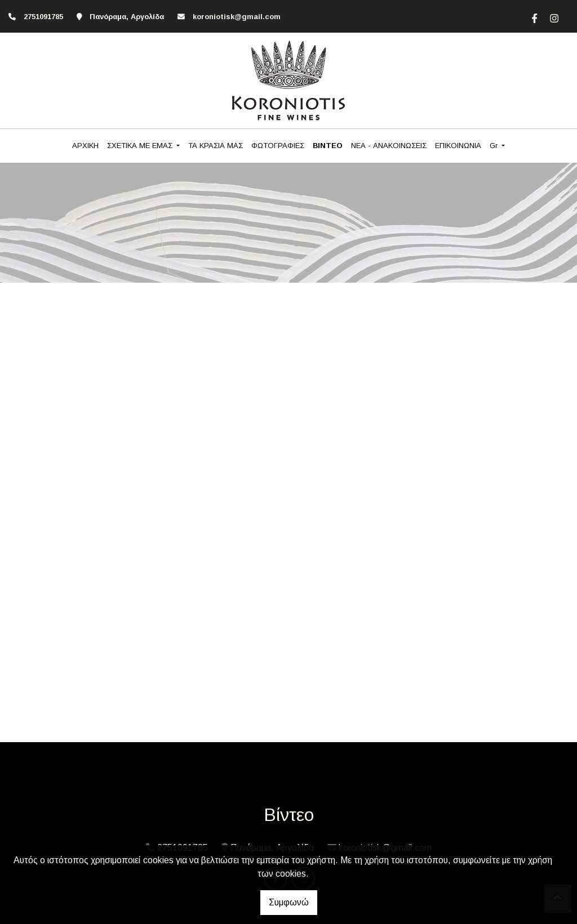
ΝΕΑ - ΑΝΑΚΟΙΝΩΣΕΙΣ (389, 146)
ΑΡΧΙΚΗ (85, 146)
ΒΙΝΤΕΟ (328, 146)
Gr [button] (495, 146)
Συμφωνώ (289, 902)
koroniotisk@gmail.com (237, 17)
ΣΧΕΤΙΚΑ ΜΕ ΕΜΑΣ (141, 146)
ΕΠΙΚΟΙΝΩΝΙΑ (458, 146)
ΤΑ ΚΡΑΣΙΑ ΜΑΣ (216, 146)
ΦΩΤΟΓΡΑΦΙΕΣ (278, 146)
